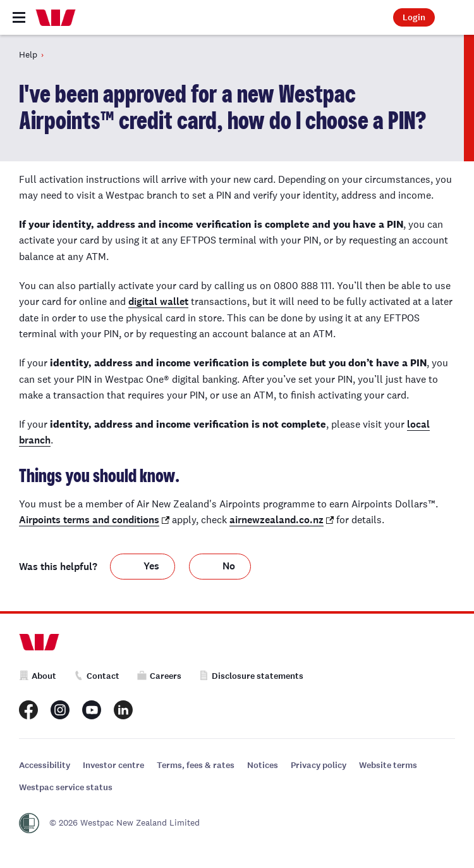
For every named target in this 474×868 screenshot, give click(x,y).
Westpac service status (66, 787)
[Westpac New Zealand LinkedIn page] (123, 710)
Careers (159, 676)
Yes (151, 566)
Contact (97, 676)
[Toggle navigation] (19, 17)
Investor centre (113, 765)
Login (414, 17)
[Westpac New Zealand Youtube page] (92, 710)
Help (28, 54)
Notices (263, 765)
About (38, 676)
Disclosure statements (251, 676)
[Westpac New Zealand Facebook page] (28, 710)
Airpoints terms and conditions (89, 520)
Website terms (388, 765)
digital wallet (158, 301)
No (229, 566)
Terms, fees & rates (196, 765)
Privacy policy (319, 765)
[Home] (56, 18)
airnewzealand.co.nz (276, 520)
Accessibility (45, 765)
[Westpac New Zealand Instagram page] (60, 710)
